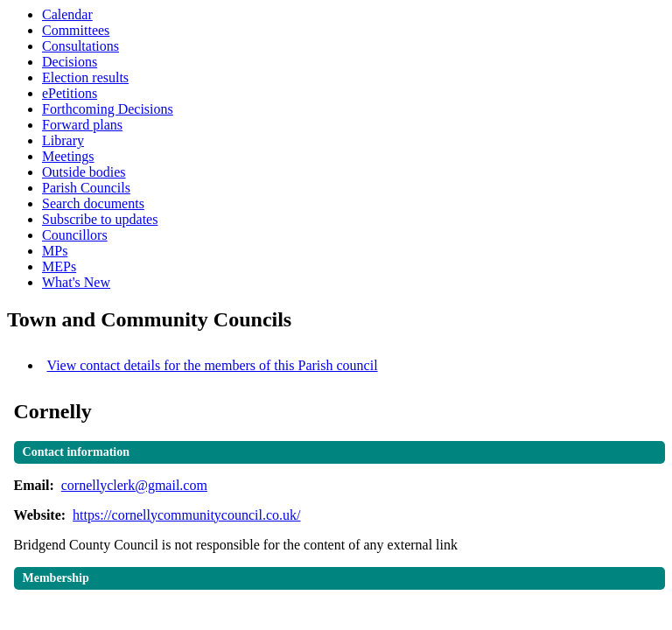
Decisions (70, 62)
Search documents (93, 203)
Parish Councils (86, 188)
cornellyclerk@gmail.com (134, 485)
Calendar (67, 14)
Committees (76, 30)
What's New (76, 282)
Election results (85, 77)
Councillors (75, 235)
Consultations (80, 46)
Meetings (68, 156)
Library (63, 140)
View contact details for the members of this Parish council (213, 365)
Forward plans (82, 125)
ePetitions (70, 93)
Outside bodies (84, 172)
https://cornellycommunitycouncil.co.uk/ (186, 515)
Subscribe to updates (100, 219)
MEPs (59, 266)
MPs (55, 251)
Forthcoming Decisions (108, 109)
